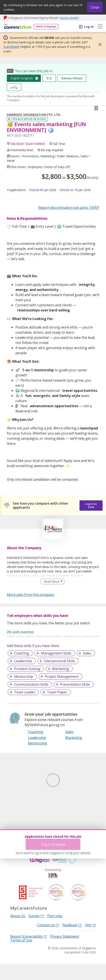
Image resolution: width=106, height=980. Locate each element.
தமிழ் (14, 87)
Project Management (62, 676)
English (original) (22, 78)
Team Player (57, 692)
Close (95, 7)
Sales (87, 653)
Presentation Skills (75, 684)
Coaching (22, 653)
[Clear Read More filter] (52, 582)
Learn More (19, 809)
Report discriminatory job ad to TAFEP (69, 208)
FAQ (90, 941)
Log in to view (91, 505)
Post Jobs (55, 932)
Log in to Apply (53, 844)
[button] (99, 44)
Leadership (23, 661)
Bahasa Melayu (72, 78)
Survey (36, 932)
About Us (18, 932)
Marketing (61, 669)
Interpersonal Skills (59, 661)
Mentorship (24, 676)
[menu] (100, 27)
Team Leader (25, 692)
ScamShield (11, 47)
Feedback (72, 941)
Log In (89, 27)
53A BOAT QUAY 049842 (28, 144)
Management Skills (56, 653)
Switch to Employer (46, 27)
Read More (52, 581)
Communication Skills (31, 684)
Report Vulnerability (29, 952)
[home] (17, 27)
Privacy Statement (65, 952)
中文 (49, 78)
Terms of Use (21, 956)
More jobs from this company (31, 594)
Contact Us (48, 941)
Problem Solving (27, 669)
